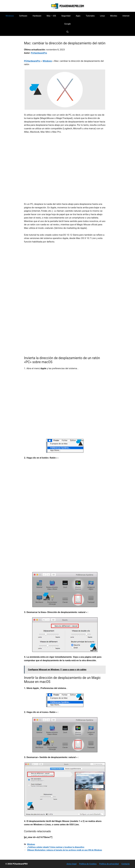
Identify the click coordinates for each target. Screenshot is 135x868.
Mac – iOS (51, 16)
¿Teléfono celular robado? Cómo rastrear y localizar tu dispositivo (56, 847)
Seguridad (66, 16)
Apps (78, 16)
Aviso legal (72, 864)
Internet (126, 16)
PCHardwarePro (32, 61)
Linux (102, 16)
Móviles (114, 16)
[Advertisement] (65, 156)
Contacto (126, 864)
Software (23, 16)
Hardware (37, 16)
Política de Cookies (88, 864)
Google (67, 24)
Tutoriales (90, 16)
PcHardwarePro (39, 53)
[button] (67, 32)
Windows (10, 16)
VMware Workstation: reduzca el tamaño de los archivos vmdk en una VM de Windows (65, 850)
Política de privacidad (109, 864)
